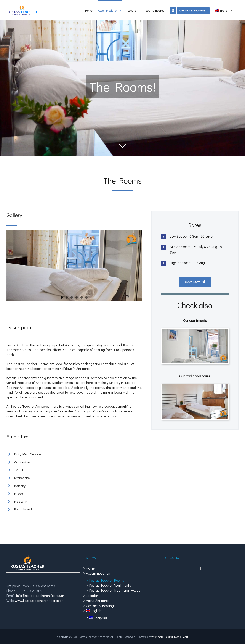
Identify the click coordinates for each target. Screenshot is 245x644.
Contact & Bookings (101, 606)
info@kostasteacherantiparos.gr (40, 595)
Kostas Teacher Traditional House (115, 590)
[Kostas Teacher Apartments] (195, 331)
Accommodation (98, 573)
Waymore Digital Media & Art (170, 637)
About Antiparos (98, 600)
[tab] (195, 236)
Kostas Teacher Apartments (110, 585)
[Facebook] (200, 568)
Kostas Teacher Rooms (107, 580)
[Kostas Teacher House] (195, 387)
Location (92, 595)
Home (90, 568)
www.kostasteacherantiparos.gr (39, 600)
